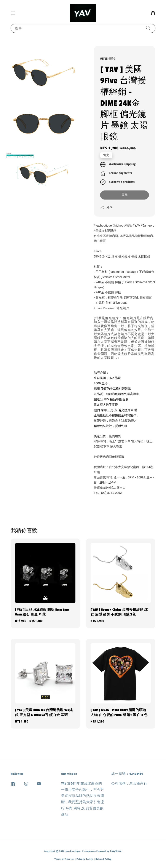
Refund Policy (104, 859)
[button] (13, 13)
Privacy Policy (85, 859)
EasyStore (116, 851)
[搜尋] (148, 28)
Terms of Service (64, 859)
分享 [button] (106, 207)
